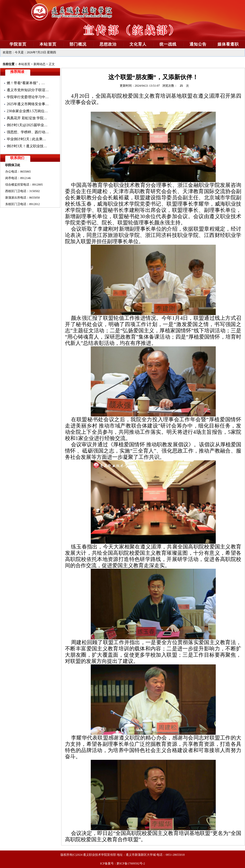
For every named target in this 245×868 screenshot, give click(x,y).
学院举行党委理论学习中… (28, 97)
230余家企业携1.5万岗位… (27, 111)
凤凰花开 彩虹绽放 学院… (27, 118)
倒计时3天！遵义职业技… (27, 146)
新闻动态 (39, 64)
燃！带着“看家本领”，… (26, 83)
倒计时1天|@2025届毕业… (27, 125)
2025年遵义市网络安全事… (28, 104)
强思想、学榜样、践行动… (28, 132)
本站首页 (24, 64)
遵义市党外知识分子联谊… (28, 90)
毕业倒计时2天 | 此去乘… (26, 139)
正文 (52, 64)
